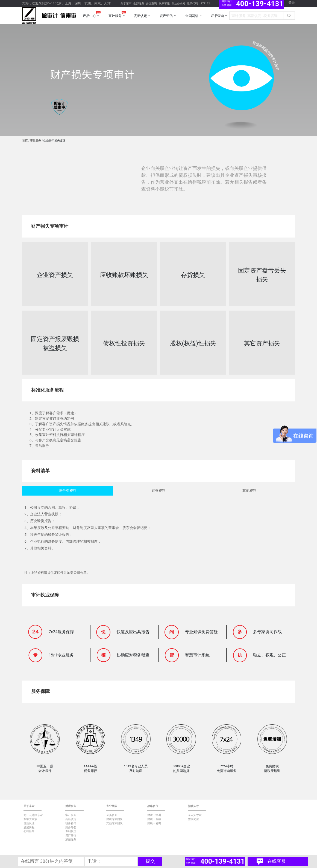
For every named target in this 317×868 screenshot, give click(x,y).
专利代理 (71, 831)
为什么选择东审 (33, 815)
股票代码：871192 (198, 3)
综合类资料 (68, 491)
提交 (150, 861)
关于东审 (126, 3)
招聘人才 (193, 806)
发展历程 (29, 827)
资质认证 (29, 823)
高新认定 (71, 819)
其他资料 (250, 491)
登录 (292, 3)
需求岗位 (193, 819)
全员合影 (112, 815)
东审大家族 (30, 819)
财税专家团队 (115, 819)
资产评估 (71, 835)
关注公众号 (178, 3)
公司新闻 (29, 831)
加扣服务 (71, 839)
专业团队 (112, 806)
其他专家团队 (115, 823)
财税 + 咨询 (154, 823)
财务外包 (71, 827)
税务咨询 (71, 823)
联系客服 (164, 3)
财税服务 (71, 806)
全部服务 (139, 3)
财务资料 (158, 491)
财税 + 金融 (154, 819)
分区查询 (151, 3)
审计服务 (36, 141)
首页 (25, 141)
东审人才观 (195, 815)
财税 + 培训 (154, 815)
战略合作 (153, 806)
